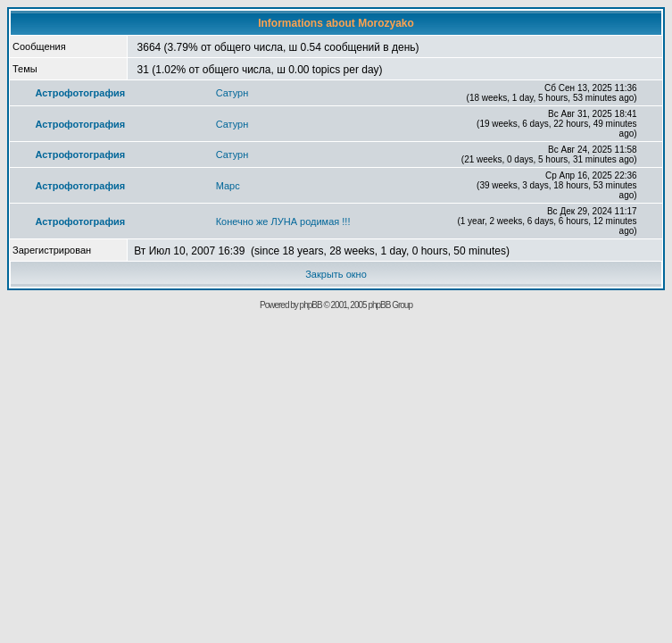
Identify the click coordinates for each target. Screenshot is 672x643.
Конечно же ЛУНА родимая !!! (283, 221)
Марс (228, 186)
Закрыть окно (336, 274)
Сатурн (232, 93)
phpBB (311, 305)
